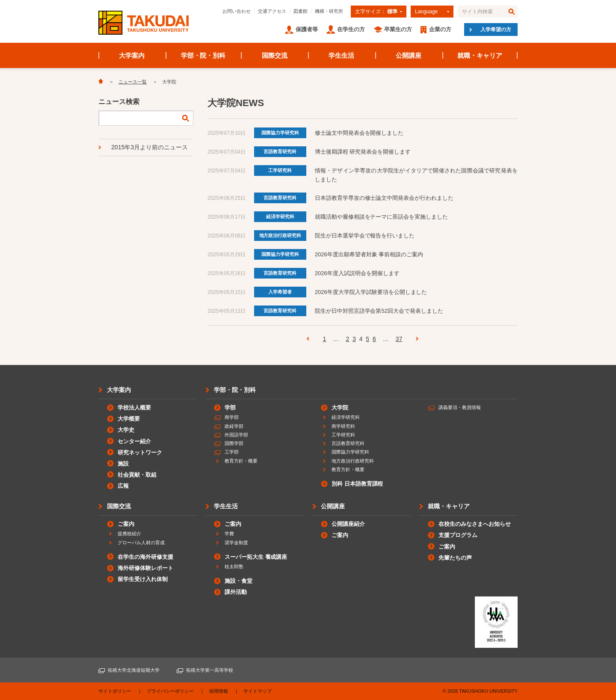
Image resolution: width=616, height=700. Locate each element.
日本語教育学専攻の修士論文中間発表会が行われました (384, 198)
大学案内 (132, 55)
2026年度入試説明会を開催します (357, 273)
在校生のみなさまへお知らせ (475, 524)
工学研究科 (280, 170)
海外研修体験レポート (145, 568)
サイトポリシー (115, 691)
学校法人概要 (134, 408)
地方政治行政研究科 (280, 235)
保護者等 (307, 29)
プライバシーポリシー (170, 691)
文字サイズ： (376, 12)
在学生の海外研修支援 (145, 557)
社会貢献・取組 (137, 475)
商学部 (232, 417)
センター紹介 (134, 441)
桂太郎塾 (234, 567)
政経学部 (234, 426)
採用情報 (219, 691)
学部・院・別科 (203, 55)
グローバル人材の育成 (141, 543)
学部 (230, 408)
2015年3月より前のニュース (150, 147)
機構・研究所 (329, 11)
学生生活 (341, 55)
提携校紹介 (129, 534)
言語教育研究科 (280, 151)
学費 (229, 534)
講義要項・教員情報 (460, 407)
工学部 (232, 452)
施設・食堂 (238, 581)
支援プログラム (458, 535)
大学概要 (129, 419)
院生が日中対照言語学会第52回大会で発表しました (379, 311)
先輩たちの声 (455, 558)
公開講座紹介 (348, 524)
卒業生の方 (398, 29)
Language (426, 12)
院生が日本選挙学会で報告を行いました (365, 236)
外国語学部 (236, 435)
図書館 (301, 11)
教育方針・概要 (241, 461)
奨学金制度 (236, 543)
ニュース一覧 (133, 82)
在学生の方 (351, 29)
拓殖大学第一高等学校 (210, 670)
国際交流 (275, 55)
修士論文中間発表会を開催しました (359, 133)
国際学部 (234, 443)
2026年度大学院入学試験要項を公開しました (371, 292)
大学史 (126, 430)
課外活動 (236, 592)
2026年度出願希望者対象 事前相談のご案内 (369, 254)
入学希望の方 (496, 30)
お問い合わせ (237, 11)
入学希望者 (280, 292)
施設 (123, 464)
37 (399, 339)
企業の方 (440, 29)
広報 (123, 486)
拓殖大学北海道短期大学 (134, 670)
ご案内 (126, 524)
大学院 (340, 408)
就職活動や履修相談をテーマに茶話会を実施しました (382, 217)
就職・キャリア (480, 55)
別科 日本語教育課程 (357, 484)
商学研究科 (343, 426)
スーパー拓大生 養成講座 (256, 557)
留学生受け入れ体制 (143, 579)
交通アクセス (272, 11)
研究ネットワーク (140, 452)
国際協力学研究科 (280, 133)
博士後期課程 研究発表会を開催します (363, 152)
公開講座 (409, 55)
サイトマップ (258, 691)
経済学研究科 (280, 217)
